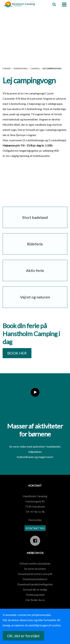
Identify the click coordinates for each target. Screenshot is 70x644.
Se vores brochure (35, 569)
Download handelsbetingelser (35, 584)
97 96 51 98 (37, 512)
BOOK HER (17, 353)
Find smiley (35, 520)
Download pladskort (35, 579)
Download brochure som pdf (35, 574)
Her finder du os (35, 600)
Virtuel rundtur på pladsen (35, 563)
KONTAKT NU (35, 528)
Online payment (35, 595)
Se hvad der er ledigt (35, 589)
